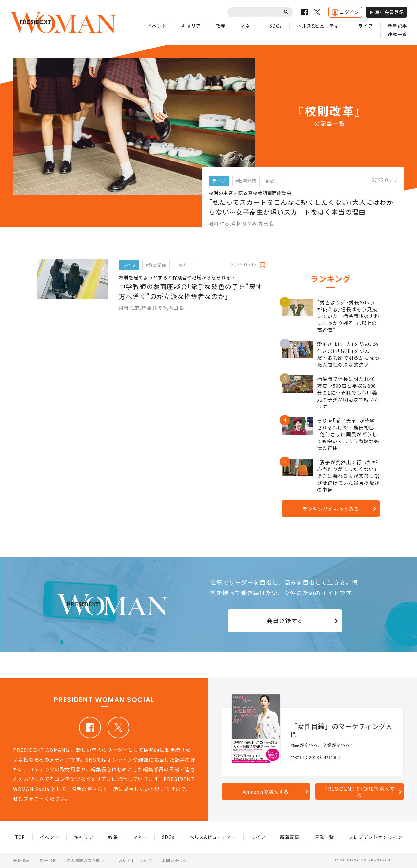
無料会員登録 (386, 12)
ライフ (366, 26)
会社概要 (22, 860)
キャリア (191, 26)
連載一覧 (397, 34)
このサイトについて (133, 860)
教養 (221, 26)
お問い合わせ (175, 860)
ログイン (345, 12)
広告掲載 (48, 860)
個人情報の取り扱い (86, 860)
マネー (247, 26)
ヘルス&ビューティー (320, 26)
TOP (20, 837)
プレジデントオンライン (375, 837)
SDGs (276, 26)
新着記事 (397, 26)
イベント (157, 26)
